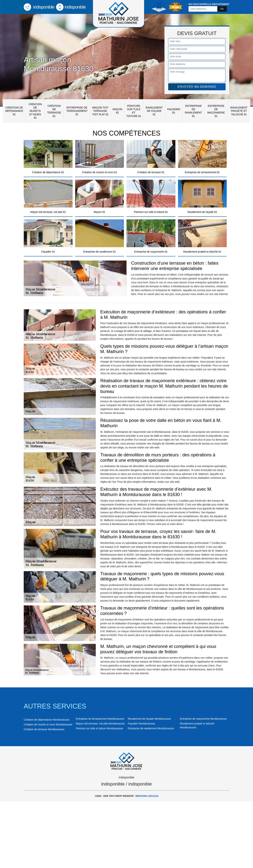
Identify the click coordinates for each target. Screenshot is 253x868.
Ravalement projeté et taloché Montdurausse (197, 725)
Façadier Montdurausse (141, 724)
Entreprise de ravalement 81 (193, 111)
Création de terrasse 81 (54, 111)
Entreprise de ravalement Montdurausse (151, 728)
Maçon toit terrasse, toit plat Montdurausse (100, 724)
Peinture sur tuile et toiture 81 (134, 111)
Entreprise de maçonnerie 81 (216, 111)
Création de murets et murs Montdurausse (48, 724)
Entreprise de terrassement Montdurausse (100, 719)
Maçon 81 (117, 111)
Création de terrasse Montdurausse (44, 729)
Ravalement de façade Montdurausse (149, 719)
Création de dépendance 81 (14, 111)
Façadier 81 (174, 111)
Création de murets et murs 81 (35, 111)
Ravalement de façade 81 (154, 111)
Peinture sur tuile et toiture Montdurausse (99, 728)
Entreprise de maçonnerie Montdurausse (203, 719)
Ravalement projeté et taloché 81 (239, 111)
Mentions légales (147, 796)
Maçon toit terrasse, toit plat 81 (100, 111)
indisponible (39, 7)
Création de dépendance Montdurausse (46, 720)
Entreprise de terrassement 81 (77, 111)
